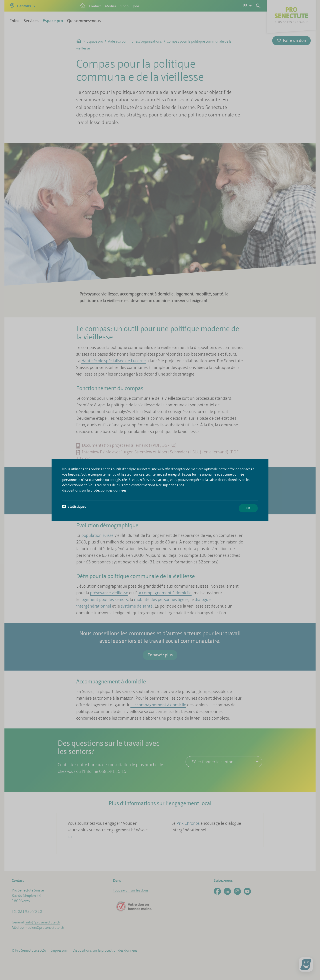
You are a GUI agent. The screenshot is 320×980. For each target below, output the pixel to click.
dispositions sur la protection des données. (95, 490)
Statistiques (74, 507)
